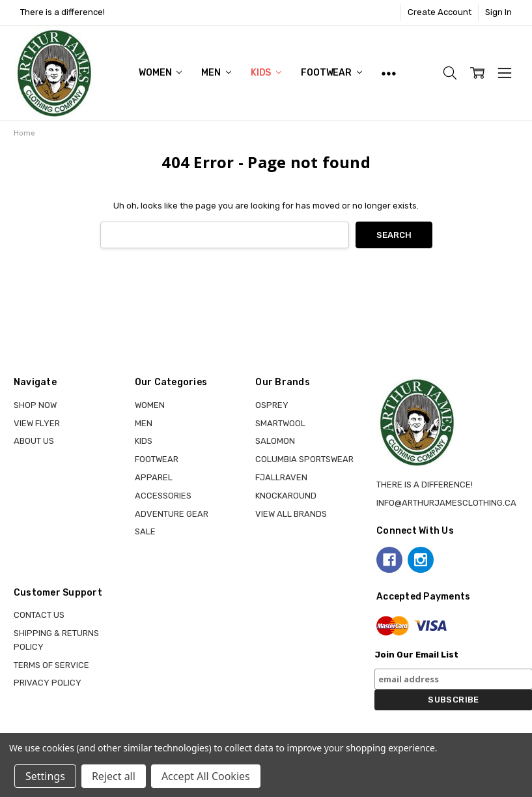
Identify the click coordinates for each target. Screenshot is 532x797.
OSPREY (272, 405)
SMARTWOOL (280, 423)
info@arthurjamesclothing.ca (446, 503)
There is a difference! (63, 12)
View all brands (291, 514)
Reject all (114, 776)
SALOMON (275, 441)
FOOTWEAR (331, 73)
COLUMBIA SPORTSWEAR (304, 459)
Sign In (498, 12)
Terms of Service (51, 665)
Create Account (440, 12)
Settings (45, 776)
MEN (216, 73)
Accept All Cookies (206, 776)
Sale (145, 531)
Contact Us (39, 615)
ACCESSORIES (163, 496)
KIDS (266, 73)
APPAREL (154, 477)
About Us (34, 441)
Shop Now (35, 405)
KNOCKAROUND (286, 496)
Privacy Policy (48, 683)
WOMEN (160, 73)
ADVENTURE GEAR (172, 514)
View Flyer (37, 423)
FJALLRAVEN (281, 477)
